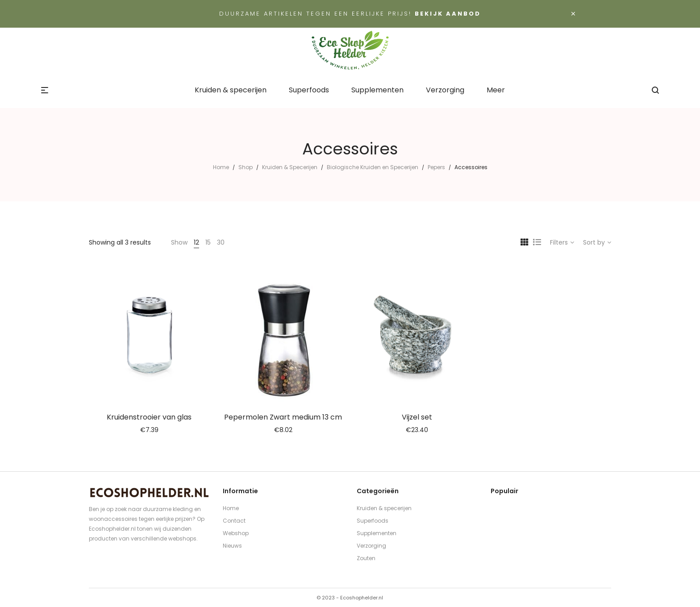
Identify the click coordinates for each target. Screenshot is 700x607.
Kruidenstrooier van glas (149, 417)
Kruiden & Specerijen (290, 167)
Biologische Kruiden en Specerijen (373, 167)
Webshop (236, 533)
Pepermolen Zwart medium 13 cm (283, 417)
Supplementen (377, 533)
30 (221, 242)
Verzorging (371, 546)
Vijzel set (417, 417)
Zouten (366, 558)
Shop (246, 167)
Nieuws (232, 546)
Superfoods (373, 521)
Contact (234, 521)
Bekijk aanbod (448, 14)
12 (196, 242)
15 (208, 242)
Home (221, 167)
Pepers (436, 167)
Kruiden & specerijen (384, 508)
